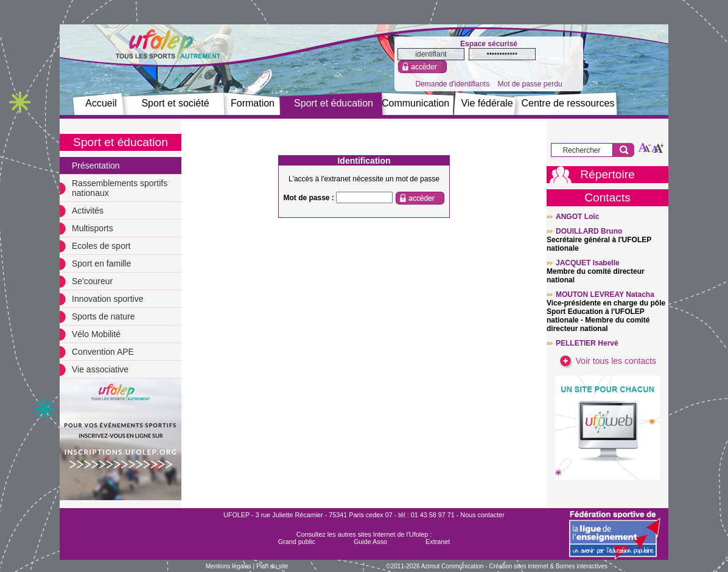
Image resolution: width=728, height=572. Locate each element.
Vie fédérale (487, 103)
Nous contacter (482, 515)
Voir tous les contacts (607, 361)
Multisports (93, 228)
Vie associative (100, 369)
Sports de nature (103, 316)
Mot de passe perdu (530, 84)
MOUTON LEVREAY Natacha (605, 295)
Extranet (438, 542)
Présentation (96, 166)
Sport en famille (101, 263)
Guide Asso (370, 542)
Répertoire (607, 174)
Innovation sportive (108, 299)
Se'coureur (92, 281)
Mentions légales (229, 566)
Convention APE (103, 352)
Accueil (101, 103)
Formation (253, 103)
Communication (415, 103)
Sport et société (175, 103)
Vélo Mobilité (96, 334)
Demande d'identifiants (452, 84)
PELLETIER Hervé (587, 343)
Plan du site (272, 566)
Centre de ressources (568, 103)
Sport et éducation (334, 103)
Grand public (297, 542)
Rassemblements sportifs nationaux (120, 188)
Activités (88, 211)
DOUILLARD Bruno (589, 231)
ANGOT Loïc (577, 217)
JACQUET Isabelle (588, 263)
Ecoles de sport (101, 246)
